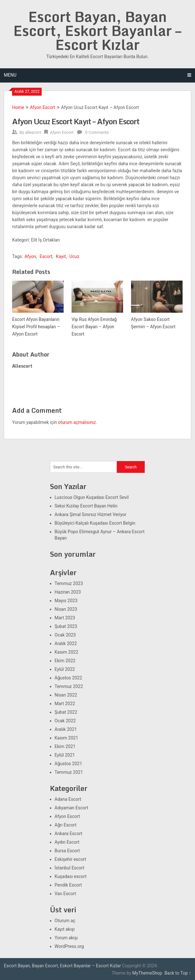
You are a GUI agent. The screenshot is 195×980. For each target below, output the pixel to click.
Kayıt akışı (65, 929)
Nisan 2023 (66, 609)
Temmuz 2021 (69, 772)
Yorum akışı (66, 938)
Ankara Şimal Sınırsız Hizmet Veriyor (91, 514)
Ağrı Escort (66, 825)
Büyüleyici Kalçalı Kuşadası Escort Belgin (95, 523)
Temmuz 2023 (69, 583)
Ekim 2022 (65, 661)
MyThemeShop (147, 973)
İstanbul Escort (70, 868)
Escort (46, 256)
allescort (33, 132)
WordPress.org (69, 946)
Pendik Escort (68, 885)
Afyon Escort (43, 107)
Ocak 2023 (65, 635)
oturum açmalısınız (77, 422)
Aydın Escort (67, 842)
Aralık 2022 (66, 643)
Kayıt (61, 256)
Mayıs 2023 (66, 601)
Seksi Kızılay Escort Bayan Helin (86, 506)
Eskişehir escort (70, 859)
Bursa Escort (67, 851)
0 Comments (97, 132)
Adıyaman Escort (72, 808)
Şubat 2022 (66, 712)
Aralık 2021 (66, 729)
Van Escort (66, 894)
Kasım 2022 (66, 652)
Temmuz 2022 (69, 686)
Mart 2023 (65, 618)
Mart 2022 (65, 704)
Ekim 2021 (65, 746)
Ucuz (74, 256)
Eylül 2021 (65, 755)
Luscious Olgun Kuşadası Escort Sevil (92, 497)
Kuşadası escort (71, 876)
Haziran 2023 (68, 592)
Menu (10, 75)
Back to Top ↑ (178, 973)
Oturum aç (65, 921)
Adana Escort (68, 799)
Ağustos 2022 (69, 678)
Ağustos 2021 (69, 764)
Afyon (30, 256)
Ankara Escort (69, 834)
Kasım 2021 (66, 738)
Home (18, 107)
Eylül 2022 (65, 669)
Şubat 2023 (66, 626)
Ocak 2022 (65, 721)
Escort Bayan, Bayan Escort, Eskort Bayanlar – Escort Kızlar (97, 31)
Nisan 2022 (66, 695)
